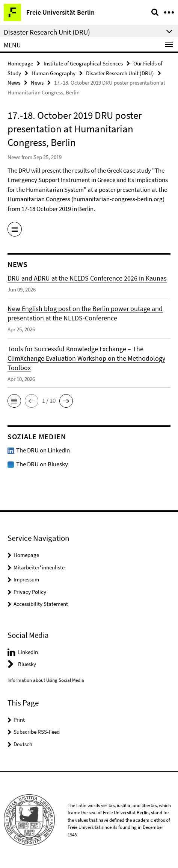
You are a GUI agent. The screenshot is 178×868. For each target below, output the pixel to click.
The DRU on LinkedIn (39, 450)
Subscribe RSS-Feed (37, 732)
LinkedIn (28, 652)
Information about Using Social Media (46, 680)
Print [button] (19, 720)
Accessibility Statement (41, 604)
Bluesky (27, 664)
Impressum (26, 579)
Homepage (20, 63)
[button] (14, 401)
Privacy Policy (30, 592)
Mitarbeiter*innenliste (39, 567)
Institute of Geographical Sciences (83, 63)
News (14, 83)
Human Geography (54, 73)
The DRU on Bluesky (42, 464)
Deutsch (23, 744)
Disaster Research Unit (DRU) (120, 73)
